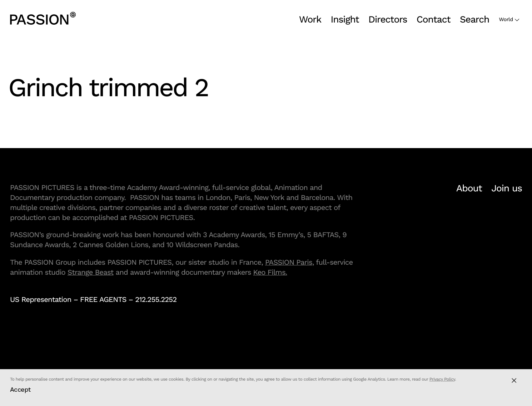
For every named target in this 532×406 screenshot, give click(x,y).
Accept (20, 389)
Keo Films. (270, 272)
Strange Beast (91, 272)
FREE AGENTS (103, 299)
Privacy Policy (442, 379)
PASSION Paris (289, 262)
